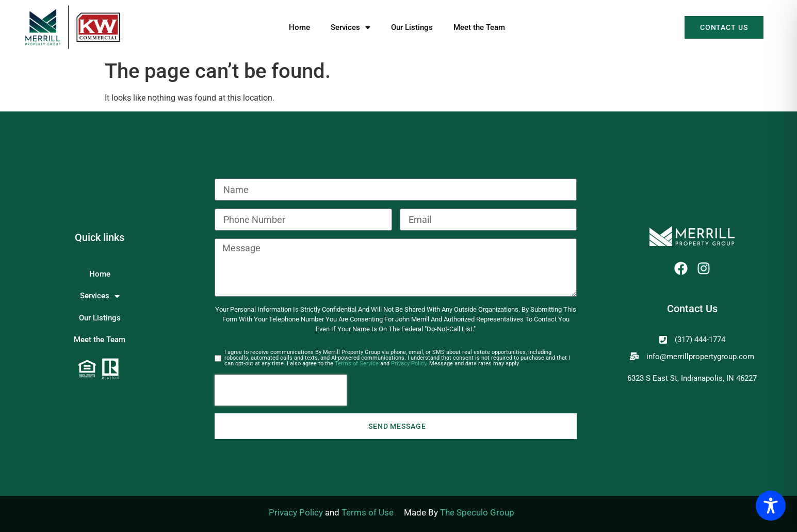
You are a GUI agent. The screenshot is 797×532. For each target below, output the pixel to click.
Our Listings (412, 27)
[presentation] (281, 390)
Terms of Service (357, 364)
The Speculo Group (477, 512)
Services (351, 27)
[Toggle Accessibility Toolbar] (771, 506)
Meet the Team (479, 27)
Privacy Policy (409, 364)
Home (299, 27)
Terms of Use (368, 512)
